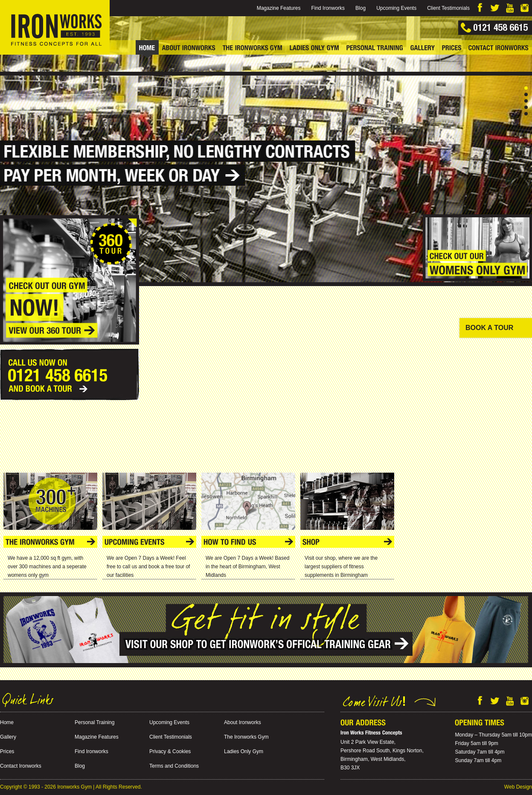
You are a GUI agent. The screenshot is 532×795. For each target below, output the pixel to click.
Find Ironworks (328, 8)
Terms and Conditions (174, 766)
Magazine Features (279, 8)
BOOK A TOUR (489, 328)
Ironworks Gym (74, 787)
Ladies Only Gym (244, 751)
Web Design (518, 787)
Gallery (8, 737)
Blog (360, 8)
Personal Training (94, 722)
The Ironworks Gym (246, 737)
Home (7, 722)
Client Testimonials (448, 8)
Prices (7, 751)
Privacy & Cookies (170, 751)
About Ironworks (243, 722)
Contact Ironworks (21, 766)
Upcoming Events (396, 8)
